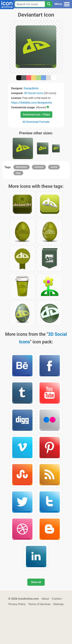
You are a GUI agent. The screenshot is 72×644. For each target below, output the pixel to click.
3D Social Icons (34, 93)
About (45, 599)
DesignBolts (31, 88)
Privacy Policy (17, 604)
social (54, 167)
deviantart (22, 167)
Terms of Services (39, 604)
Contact (57, 599)
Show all (36, 582)
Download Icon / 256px (36, 115)
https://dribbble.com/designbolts (32, 103)
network (39, 167)
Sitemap (58, 604)
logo (18, 173)
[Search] (49, 4)
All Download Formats (36, 122)
